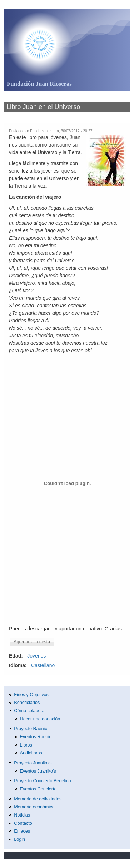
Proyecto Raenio (31, 729)
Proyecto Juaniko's (33, 763)
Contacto (23, 823)
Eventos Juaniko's (38, 771)
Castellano (43, 665)
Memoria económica (34, 807)
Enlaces (22, 831)
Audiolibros (31, 753)
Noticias (22, 815)
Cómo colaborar (30, 711)
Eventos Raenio (36, 737)
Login (19, 839)
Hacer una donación (40, 719)
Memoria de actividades (38, 799)
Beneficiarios (27, 703)
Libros (26, 745)
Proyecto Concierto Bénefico (43, 781)
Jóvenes (36, 656)
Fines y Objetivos (31, 695)
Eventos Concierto (38, 789)
